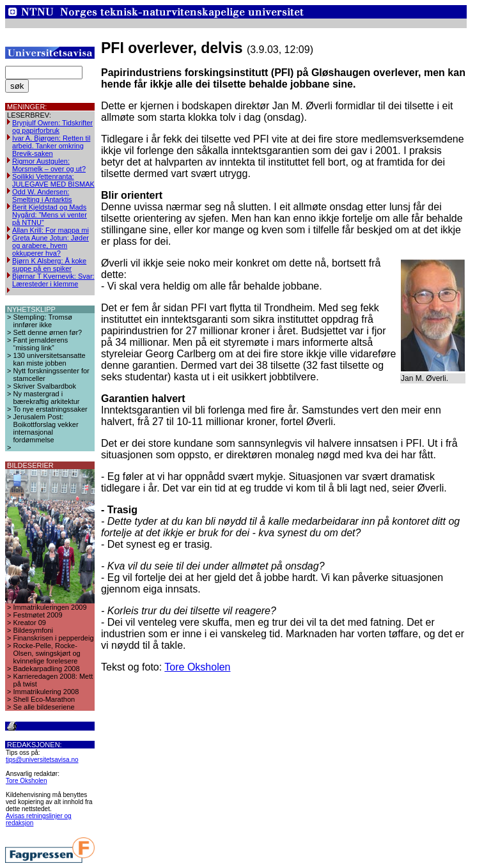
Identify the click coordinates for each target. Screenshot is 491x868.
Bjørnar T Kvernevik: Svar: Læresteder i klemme (53, 280)
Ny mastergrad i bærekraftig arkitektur (47, 398)
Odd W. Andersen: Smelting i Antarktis (42, 196)
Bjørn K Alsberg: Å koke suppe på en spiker (49, 265)
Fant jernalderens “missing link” (41, 344)
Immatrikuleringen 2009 (50, 607)
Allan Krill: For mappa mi (51, 230)
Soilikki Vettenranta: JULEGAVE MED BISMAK (53, 180)
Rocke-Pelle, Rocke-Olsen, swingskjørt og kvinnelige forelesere (47, 653)
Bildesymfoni (33, 630)
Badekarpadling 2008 (47, 669)
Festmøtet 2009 (38, 615)
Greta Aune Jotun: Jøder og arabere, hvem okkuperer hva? (51, 245)
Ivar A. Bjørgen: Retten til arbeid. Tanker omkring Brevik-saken (51, 146)
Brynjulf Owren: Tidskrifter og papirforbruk (52, 127)
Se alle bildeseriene (44, 707)
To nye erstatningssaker (51, 409)
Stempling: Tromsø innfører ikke (43, 321)
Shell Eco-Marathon (44, 699)
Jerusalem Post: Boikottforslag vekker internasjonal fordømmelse (46, 428)
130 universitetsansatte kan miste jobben (50, 359)
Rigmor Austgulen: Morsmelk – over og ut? (49, 165)
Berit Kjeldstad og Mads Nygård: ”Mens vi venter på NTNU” (50, 215)
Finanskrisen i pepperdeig (54, 638)
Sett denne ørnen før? (48, 332)
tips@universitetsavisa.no (42, 760)
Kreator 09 (30, 623)
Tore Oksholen (26, 781)
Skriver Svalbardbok (45, 386)
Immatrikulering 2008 (46, 692)
